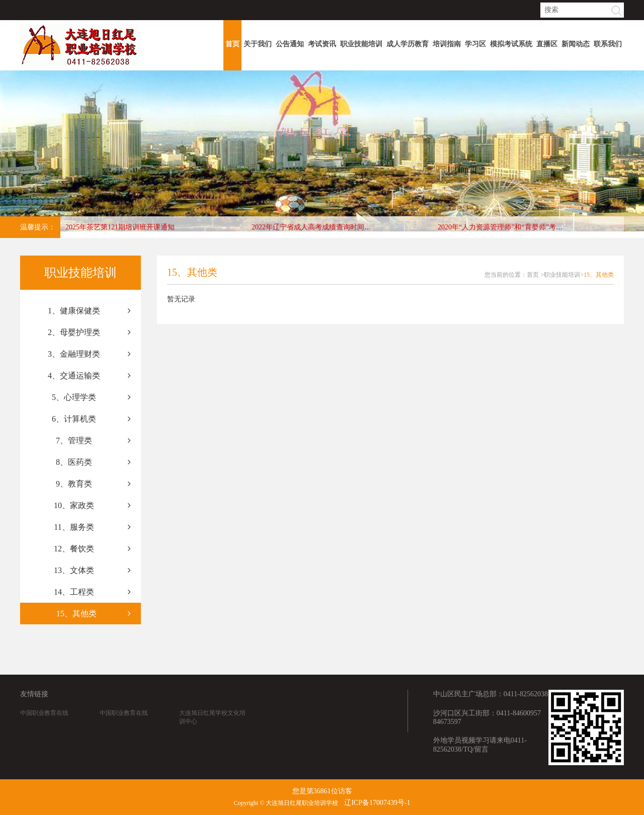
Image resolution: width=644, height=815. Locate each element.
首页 (232, 44)
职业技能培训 (361, 44)
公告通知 (290, 44)
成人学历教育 (408, 44)
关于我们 (258, 44)
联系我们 (608, 44)
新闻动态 (576, 44)
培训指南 (447, 44)
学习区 (475, 44)
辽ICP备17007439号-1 (377, 803)
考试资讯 (322, 44)
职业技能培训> (564, 275)
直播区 (547, 44)
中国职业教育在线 (44, 732)
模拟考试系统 (511, 44)
